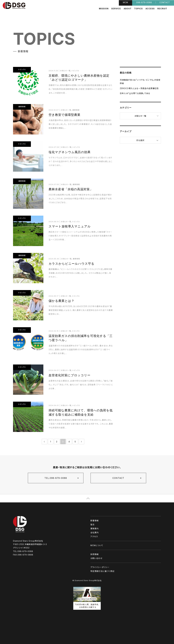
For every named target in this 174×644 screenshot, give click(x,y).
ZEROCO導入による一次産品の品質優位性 (139, 88)
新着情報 (95, 521)
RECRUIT (162, 9)
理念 (92, 525)
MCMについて (97, 545)
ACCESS (150, 9)
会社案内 (95, 532)
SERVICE (116, 9)
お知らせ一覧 (140, 116)
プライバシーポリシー (100, 567)
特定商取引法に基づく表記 (102, 571)
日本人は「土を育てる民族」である (135, 93)
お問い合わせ (96, 558)
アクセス (94, 536)
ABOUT (128, 9)
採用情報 (95, 554)
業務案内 (95, 529)
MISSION (104, 9)
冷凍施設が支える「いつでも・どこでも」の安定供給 (140, 82)
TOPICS (138, 9)
